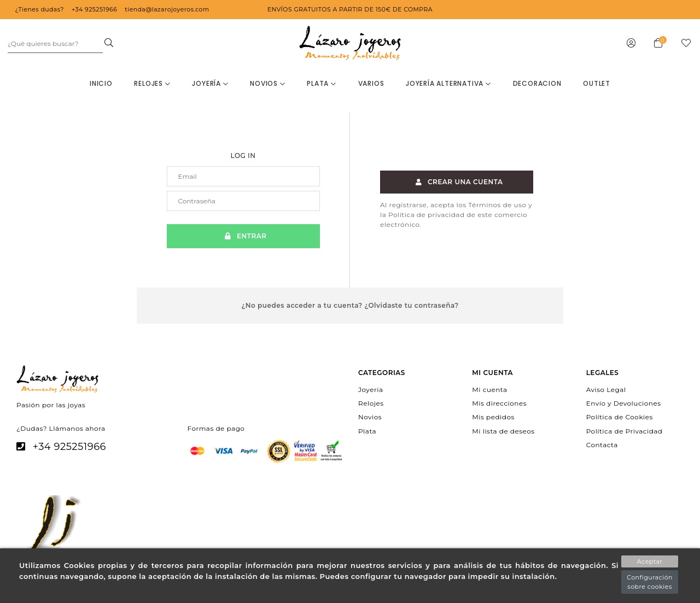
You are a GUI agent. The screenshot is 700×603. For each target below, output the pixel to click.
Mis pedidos (493, 417)
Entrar (243, 236)
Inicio (101, 83)
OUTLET (597, 83)
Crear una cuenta (456, 182)
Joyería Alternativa (448, 83)
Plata (322, 83)
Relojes (152, 83)
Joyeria (371, 390)
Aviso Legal (606, 390)
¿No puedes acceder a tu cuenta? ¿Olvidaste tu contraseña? (350, 305)
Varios (371, 83)
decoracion (537, 83)
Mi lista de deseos (503, 431)
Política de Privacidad (625, 431)
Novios (267, 83)
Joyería (210, 83)
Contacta (602, 444)
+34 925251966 (69, 447)
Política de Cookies (620, 417)
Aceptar (650, 561)
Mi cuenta (489, 390)
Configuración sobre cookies (650, 582)
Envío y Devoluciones (624, 403)
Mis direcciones (499, 403)
